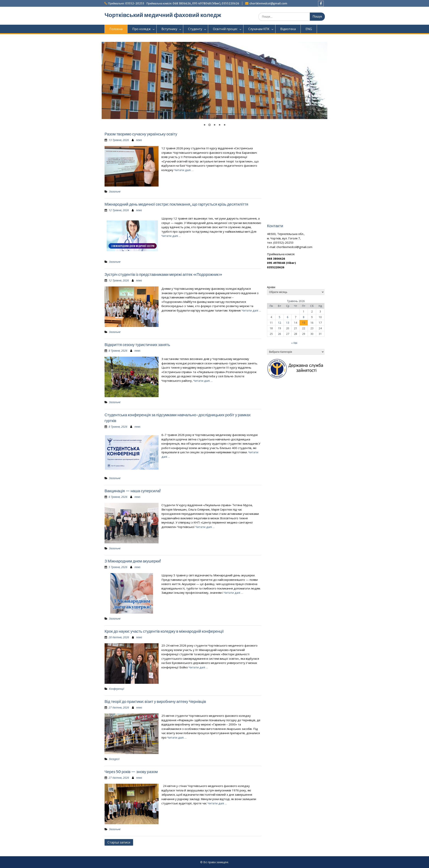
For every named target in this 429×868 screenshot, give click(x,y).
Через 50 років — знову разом (131, 772)
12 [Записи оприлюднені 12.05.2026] (280, 323)
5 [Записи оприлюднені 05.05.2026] (280, 317)
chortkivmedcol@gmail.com (268, 3)
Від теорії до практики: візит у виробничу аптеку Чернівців (155, 701)
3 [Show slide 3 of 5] (214, 125)
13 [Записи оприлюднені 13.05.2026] (288, 323)
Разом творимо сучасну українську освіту (141, 134)
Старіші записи (119, 842)
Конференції (117, 689)
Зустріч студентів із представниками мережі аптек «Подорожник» (163, 274)
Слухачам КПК (259, 29)
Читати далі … (184, 170)
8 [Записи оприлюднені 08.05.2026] (304, 317)
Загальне (115, 191)
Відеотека (288, 29)
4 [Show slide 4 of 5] (220, 125)
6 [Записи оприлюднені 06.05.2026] (288, 317)
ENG (309, 29)
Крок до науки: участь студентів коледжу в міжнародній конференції (164, 631)
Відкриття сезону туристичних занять (137, 345)
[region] (214, 87)
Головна (116, 29)
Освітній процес (225, 29)
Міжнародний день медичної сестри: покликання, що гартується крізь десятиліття (176, 204)
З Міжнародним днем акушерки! (133, 561)
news (139, 140)
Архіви (271, 287)
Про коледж (141, 29)
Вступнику (169, 29)
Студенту (195, 29)
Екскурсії (114, 759)
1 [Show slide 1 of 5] (204, 125)
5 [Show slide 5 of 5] (225, 125)
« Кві (294, 343)
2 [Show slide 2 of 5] (209, 125)
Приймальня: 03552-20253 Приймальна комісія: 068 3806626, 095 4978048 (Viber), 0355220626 (174, 3)
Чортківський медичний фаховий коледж (163, 15)
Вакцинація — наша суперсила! (133, 491)
